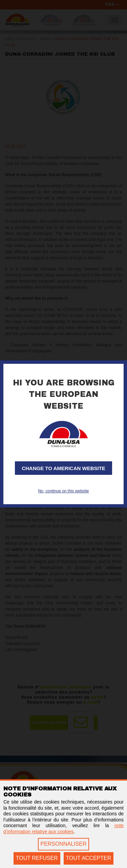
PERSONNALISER (63, 844)
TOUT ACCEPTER (89, 858)
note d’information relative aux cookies (63, 829)
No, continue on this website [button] (63, 491)
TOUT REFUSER (37, 858)
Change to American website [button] (63, 468)
